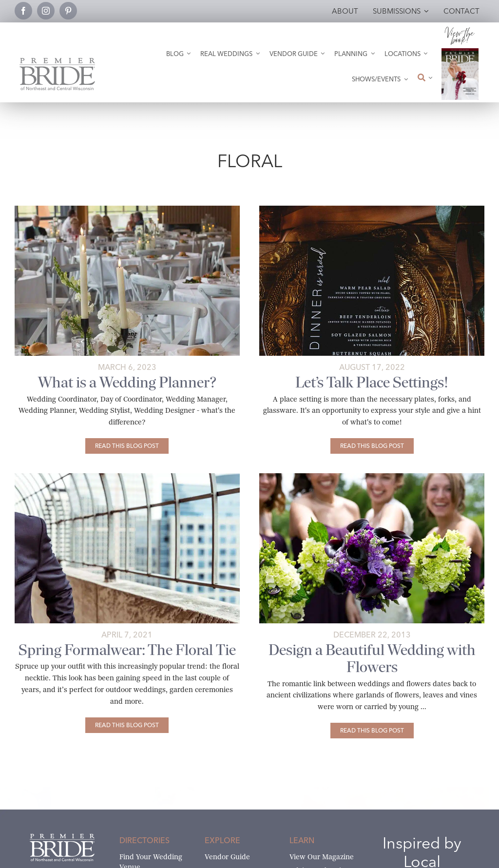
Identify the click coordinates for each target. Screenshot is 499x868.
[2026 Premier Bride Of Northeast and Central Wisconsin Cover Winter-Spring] (460, 52)
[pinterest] (68, 11)
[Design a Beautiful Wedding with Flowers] (372, 731)
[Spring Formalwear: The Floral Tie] (127, 477)
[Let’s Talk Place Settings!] (372, 446)
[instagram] (46, 11)
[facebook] (23, 11)
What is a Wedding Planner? (127, 382)
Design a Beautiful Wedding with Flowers (372, 658)
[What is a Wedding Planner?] (127, 446)
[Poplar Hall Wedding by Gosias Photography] (127, 209)
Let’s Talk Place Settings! (372, 382)
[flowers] (372, 477)
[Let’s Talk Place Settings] (372, 209)
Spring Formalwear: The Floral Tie (127, 650)
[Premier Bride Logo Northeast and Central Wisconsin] (57, 62)
